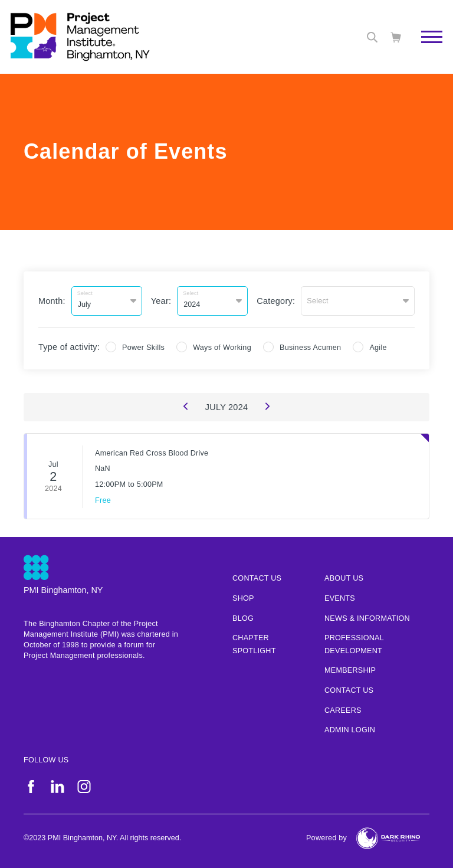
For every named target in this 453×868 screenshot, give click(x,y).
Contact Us (349, 690)
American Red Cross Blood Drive (152, 453)
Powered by (326, 838)
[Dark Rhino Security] (388, 838)
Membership (350, 670)
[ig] (84, 787)
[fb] (31, 787)
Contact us (257, 578)
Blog (243, 618)
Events (340, 598)
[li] (58, 787)
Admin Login (350, 730)
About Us (344, 578)
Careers (343, 710)
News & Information (367, 618)
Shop (243, 598)
